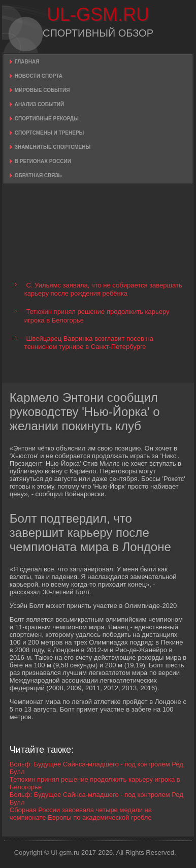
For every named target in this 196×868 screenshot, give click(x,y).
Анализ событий (39, 104)
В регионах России (43, 161)
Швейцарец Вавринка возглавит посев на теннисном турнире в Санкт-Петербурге (89, 343)
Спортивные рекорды (47, 119)
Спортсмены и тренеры (49, 133)
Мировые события (42, 90)
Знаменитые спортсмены (53, 147)
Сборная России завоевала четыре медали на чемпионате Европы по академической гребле (81, 814)
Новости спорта (39, 76)
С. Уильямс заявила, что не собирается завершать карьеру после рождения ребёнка (103, 289)
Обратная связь (38, 175)
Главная (27, 62)
